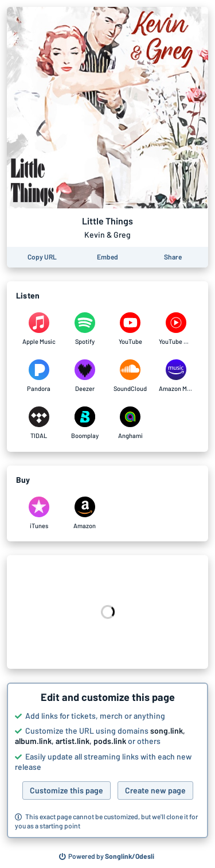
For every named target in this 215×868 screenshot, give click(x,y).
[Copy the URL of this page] (42, 257)
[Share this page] (173, 257)
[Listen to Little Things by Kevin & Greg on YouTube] (131, 329)
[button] (107, 761)
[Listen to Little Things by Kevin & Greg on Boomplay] (85, 423)
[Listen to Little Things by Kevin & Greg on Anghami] (131, 423)
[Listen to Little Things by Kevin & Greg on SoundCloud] (131, 376)
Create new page (155, 790)
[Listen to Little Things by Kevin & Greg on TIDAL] (39, 423)
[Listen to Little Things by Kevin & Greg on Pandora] (39, 376)
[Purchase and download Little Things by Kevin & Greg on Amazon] (85, 513)
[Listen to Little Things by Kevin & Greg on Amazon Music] (176, 376)
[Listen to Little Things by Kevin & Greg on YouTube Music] (176, 329)
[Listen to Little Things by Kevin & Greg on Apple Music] (39, 329)
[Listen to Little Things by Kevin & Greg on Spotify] (85, 329)
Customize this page (67, 790)
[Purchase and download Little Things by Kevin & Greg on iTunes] (39, 513)
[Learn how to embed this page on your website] (107, 257)
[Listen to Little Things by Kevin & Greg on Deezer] (85, 376)
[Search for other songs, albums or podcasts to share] (107, 857)
